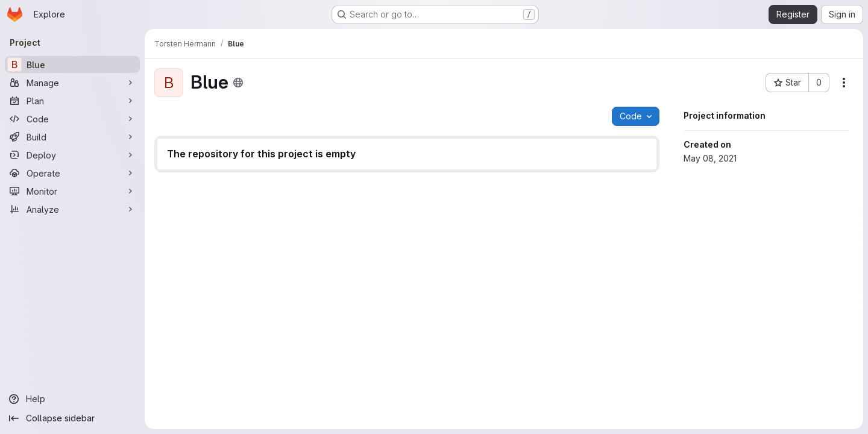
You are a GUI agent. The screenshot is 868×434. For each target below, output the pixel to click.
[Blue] (72, 64)
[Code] (72, 119)
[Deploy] (72, 155)
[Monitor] (72, 191)
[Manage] (72, 83)
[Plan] (72, 101)
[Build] (72, 137)
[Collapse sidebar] (72, 418)
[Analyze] (72, 209)
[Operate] (72, 173)
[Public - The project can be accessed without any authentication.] (238, 83)
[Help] (72, 399)
